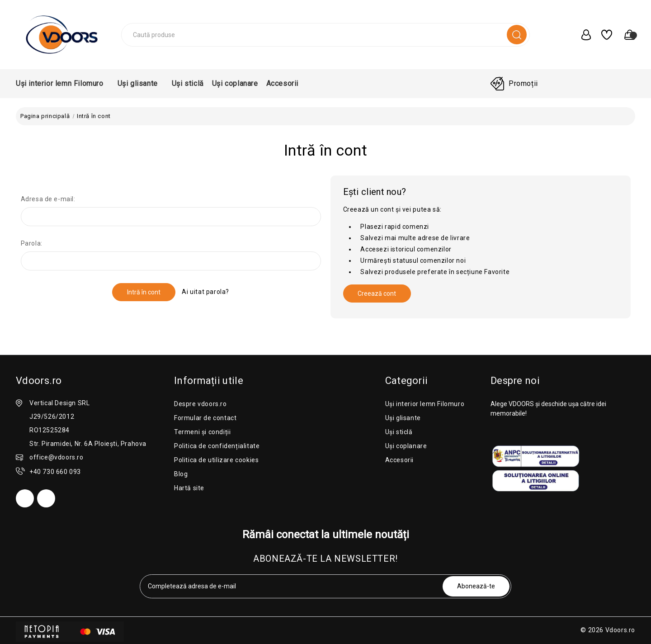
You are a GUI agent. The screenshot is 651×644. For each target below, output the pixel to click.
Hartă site (189, 488)
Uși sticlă (188, 83)
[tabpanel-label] (292, 586)
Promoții (523, 83)
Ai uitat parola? (205, 292)
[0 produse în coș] (626, 35)
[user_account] (582, 35)
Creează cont (377, 294)
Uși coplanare (235, 83)
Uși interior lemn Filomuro (63, 83)
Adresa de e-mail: (48, 199)
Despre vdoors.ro (200, 404)
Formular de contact (205, 418)
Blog (181, 474)
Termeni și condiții (202, 432)
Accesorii (285, 83)
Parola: (32, 243)
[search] (517, 35)
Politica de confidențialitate (217, 446)
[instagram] (46, 498)
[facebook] (25, 498)
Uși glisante (141, 83)
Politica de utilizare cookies (216, 460)
